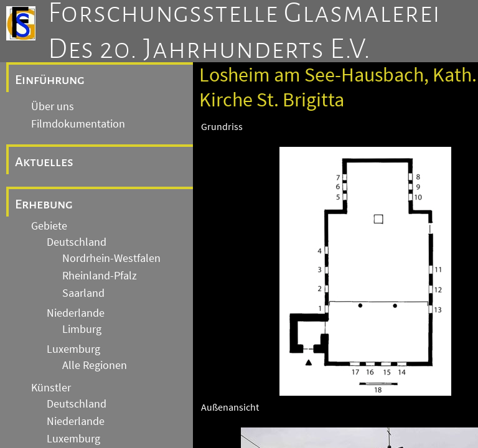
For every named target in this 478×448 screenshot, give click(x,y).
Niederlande (76, 313)
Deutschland (77, 242)
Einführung (50, 80)
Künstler (51, 388)
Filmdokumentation (78, 124)
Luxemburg (73, 349)
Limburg (82, 329)
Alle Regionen (95, 365)
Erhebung (44, 204)
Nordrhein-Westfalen (111, 258)
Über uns (53, 106)
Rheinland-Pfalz (100, 276)
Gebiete (49, 226)
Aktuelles (44, 162)
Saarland (83, 293)
